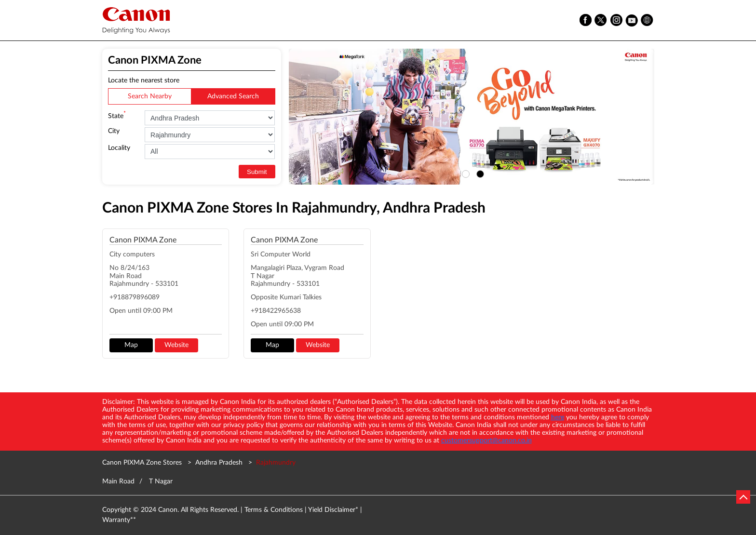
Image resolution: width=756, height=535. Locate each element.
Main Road (118, 481)
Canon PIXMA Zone (143, 240)
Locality (119, 148)
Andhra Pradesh (219, 463)
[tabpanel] (472, 117)
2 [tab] (479, 173)
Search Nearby (150, 96)
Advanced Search (233, 96)
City (114, 131)
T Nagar (161, 481)
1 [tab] (464, 173)
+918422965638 (276, 311)
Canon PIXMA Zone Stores (143, 463)
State (117, 115)
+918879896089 (135, 297)
